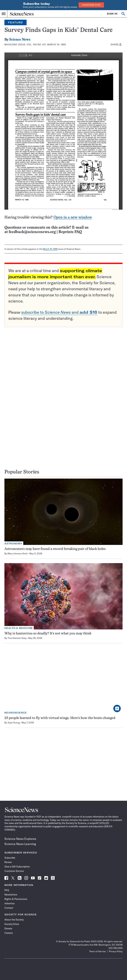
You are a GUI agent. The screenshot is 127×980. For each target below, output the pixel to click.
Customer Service (14, 871)
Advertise (10, 903)
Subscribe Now (91, 5)
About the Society (14, 920)
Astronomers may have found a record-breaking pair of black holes (55, 549)
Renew (8, 862)
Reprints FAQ (70, 232)
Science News (20, 40)
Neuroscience (16, 713)
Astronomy (13, 544)
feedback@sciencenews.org (32, 232)
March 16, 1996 (50, 249)
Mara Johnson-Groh (18, 553)
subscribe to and (59, 312)
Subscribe (10, 858)
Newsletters (11, 895)
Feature (16, 22)
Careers (9, 933)
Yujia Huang (14, 723)
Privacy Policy (116, 951)
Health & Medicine (19, 628)
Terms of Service (97, 951)
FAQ (7, 890)
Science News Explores (20, 839)
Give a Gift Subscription (17, 867)
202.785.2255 (116, 948)
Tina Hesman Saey (17, 638)
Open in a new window (73, 217)
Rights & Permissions (16, 899)
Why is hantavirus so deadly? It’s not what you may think (48, 634)
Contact (9, 908)
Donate (8, 928)
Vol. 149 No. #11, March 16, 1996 (46, 44)
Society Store (12, 924)
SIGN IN (112, 14)
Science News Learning (20, 844)
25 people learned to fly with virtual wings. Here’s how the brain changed (60, 718)
